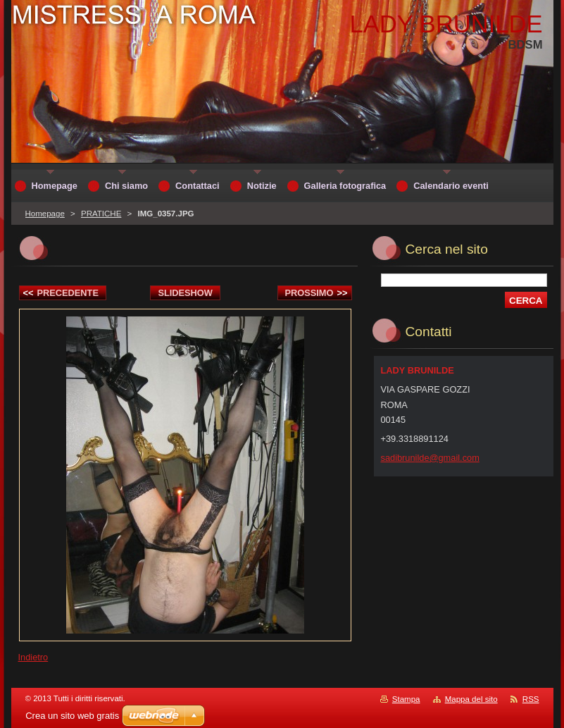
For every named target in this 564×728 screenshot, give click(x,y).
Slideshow (185, 293)
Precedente (61, 293)
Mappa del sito (471, 699)
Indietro (33, 657)
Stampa (406, 699)
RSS (531, 699)
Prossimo (317, 293)
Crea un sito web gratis (72, 716)
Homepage (45, 214)
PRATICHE (101, 214)
